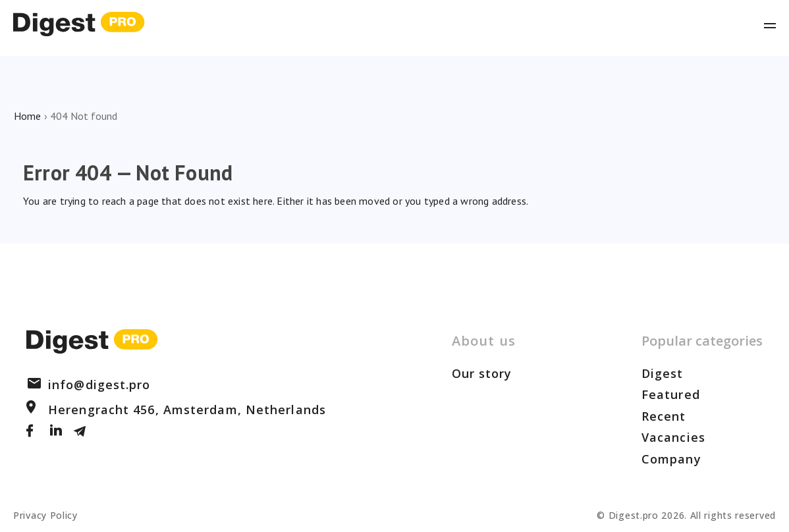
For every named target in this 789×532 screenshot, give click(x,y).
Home (27, 116)
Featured (671, 394)
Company (671, 459)
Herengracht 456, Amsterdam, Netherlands (176, 410)
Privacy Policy (45, 515)
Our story (482, 373)
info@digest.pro (89, 385)
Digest (663, 373)
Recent (664, 416)
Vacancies (673, 437)
